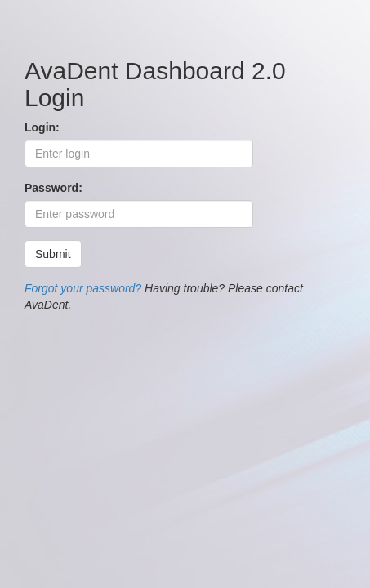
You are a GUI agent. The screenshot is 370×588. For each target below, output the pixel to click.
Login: (42, 127)
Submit (53, 254)
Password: (53, 188)
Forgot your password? (83, 288)
